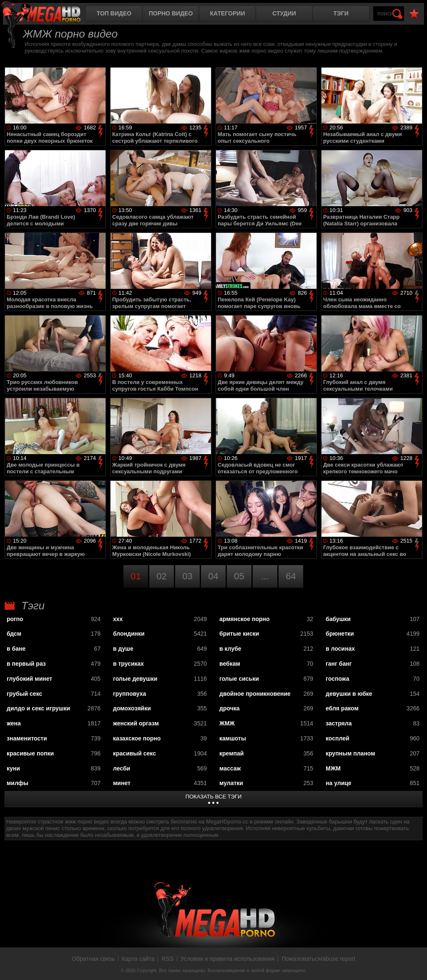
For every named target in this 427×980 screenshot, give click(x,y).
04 (213, 576)
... (265, 576)
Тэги (341, 13)
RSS (167, 959)
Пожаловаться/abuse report (318, 959)
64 (291, 576)
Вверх (414, 965)
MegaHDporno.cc (48, 14)
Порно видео (171, 13)
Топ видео (114, 13)
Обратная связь (93, 959)
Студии (284, 13)
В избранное (414, 14)
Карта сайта (138, 959)
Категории (228, 13)
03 (187, 576)
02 (161, 576)
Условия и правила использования (227, 959)
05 (239, 576)
